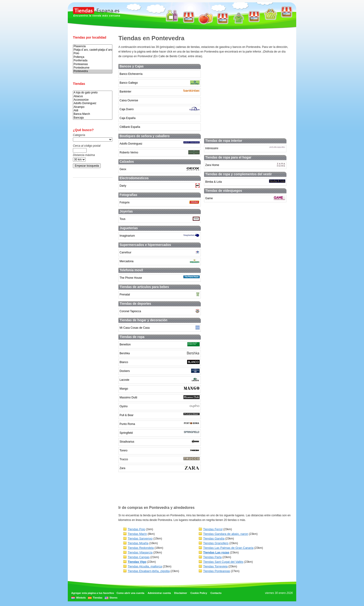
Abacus (93, 96)
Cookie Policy (199, 593)
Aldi (93, 111)
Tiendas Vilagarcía (140, 552)
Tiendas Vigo (137, 562)
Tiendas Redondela (141, 548)
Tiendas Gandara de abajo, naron (226, 534)
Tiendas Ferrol (213, 529)
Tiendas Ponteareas (217, 571)
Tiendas (98, 598)
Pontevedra (93, 71)
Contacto (216, 593)
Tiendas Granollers (216, 543)
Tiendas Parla (212, 557)
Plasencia (93, 46)
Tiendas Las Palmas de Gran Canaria (228, 548)
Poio (93, 53)
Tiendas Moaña (138, 543)
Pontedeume (93, 68)
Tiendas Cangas (139, 557)
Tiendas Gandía (214, 538)
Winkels (81, 598)
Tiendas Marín (137, 534)
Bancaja (93, 118)
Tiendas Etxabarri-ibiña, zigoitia (149, 571)
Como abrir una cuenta (130, 593)
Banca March (93, 114)
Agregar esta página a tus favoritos (93, 593)
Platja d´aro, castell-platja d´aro (93, 50)
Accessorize (93, 100)
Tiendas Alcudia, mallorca (145, 566)
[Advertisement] (91, 254)
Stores (114, 598)
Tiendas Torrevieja (215, 566)
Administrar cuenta (159, 593)
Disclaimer (181, 593)
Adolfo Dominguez (93, 103)
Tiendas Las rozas (216, 552)
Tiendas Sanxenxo (140, 538)
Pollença (93, 57)
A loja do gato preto (93, 93)
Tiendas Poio (136, 529)
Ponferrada (93, 61)
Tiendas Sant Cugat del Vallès (223, 562)
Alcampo (93, 107)
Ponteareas (93, 64)
